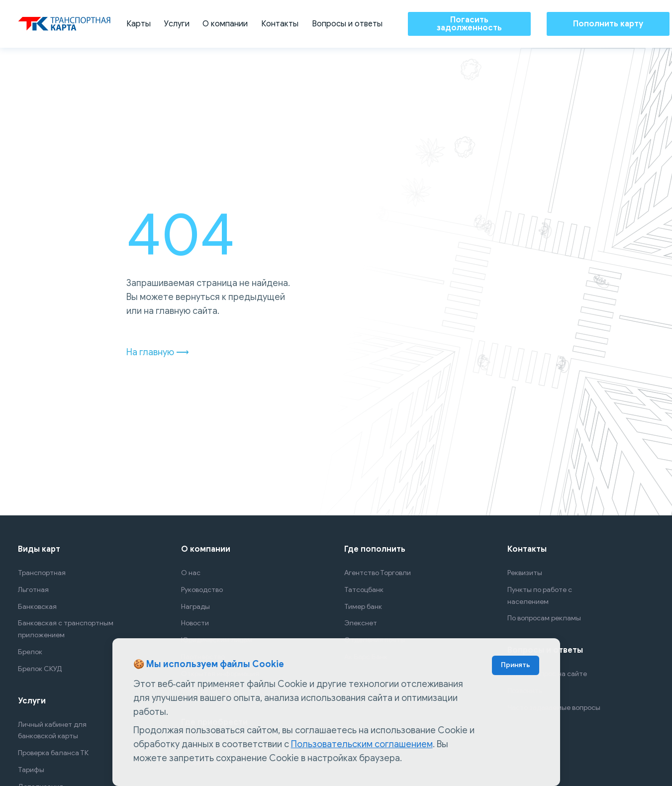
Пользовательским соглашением (362, 744)
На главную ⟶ (158, 352)
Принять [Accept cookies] (516, 665)
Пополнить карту (608, 24)
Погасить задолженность (469, 24)
